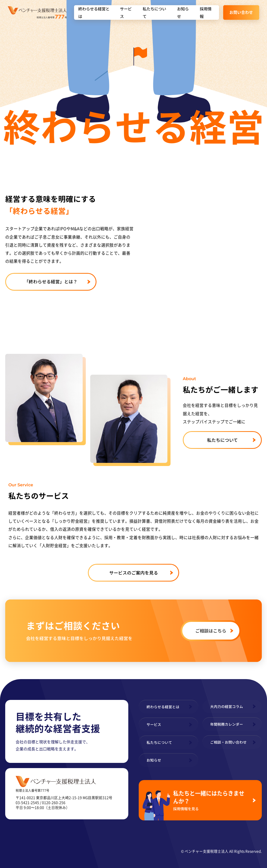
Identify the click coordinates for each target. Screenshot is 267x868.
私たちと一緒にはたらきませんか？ (211, 800)
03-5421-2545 (27, 802)
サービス (126, 12)
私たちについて (154, 12)
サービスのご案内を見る (134, 573)
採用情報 (206, 12)
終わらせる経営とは (94, 12)
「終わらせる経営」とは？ (51, 281)
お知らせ (183, 12)
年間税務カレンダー (227, 724)
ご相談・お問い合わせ (228, 742)
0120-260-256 (54, 802)
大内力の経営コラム (227, 706)
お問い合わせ (241, 12)
